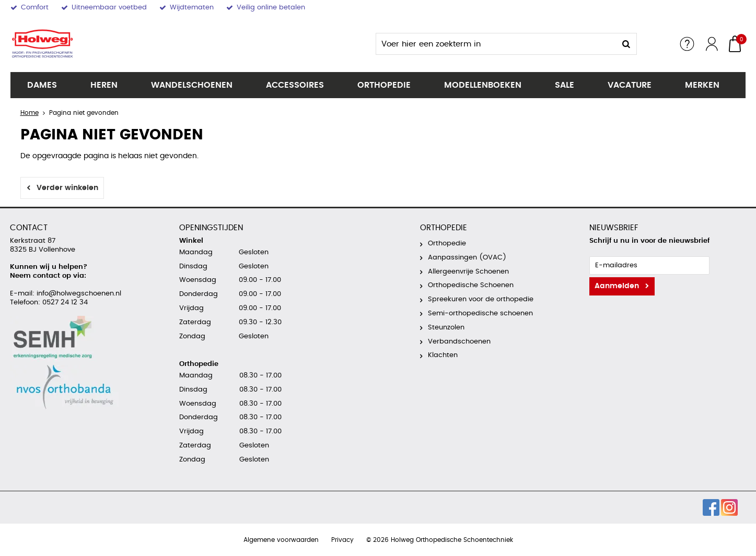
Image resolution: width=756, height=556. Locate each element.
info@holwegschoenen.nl (78, 294)
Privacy (342, 540)
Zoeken (626, 44)
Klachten (443, 355)
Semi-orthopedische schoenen (480, 314)
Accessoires (295, 85)
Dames (42, 85)
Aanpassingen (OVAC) (467, 258)
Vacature (630, 85)
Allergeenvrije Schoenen (468, 272)
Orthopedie (384, 85)
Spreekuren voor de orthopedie (481, 299)
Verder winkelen (67, 188)
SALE (565, 85)
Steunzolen (446, 328)
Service (687, 44)
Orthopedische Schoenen (471, 285)
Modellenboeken (483, 85)
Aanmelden (617, 286)
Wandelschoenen (192, 85)
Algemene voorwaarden (281, 540)
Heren (104, 85)
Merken (702, 85)
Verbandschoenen (459, 342)
